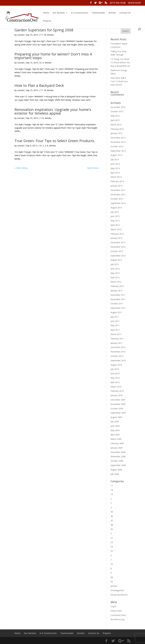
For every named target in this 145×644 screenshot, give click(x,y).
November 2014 (118, 142)
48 (112, 525)
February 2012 (117, 286)
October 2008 (117, 461)
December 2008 (118, 452)
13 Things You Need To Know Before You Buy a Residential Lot (120, 62)
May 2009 (115, 430)
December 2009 (118, 400)
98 (112, 577)
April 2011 (115, 330)
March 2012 (116, 282)
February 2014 (117, 181)
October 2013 (117, 199)
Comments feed (118, 615)
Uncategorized (117, 590)
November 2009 (118, 404)
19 (40, 146)
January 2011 (117, 343)
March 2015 (116, 125)
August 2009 (116, 417)
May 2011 (115, 325)
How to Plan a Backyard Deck (39, 85)
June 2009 (115, 426)
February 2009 (117, 443)
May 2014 (115, 168)
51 (112, 538)
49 (112, 529)
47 (112, 521)
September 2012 (118, 256)
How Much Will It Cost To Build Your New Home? (119, 81)
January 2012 (117, 291)
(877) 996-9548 (118, 3)
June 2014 (115, 164)
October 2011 (117, 304)
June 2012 (115, 269)
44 (112, 512)
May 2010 (115, 378)
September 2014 (118, 151)
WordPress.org (117, 619)
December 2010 (118, 347)
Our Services (59, 13)
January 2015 (117, 133)
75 (112, 564)
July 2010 (115, 369)
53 (112, 542)
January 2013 (117, 238)
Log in (113, 606)
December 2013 (118, 190)
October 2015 (117, 111)
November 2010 (118, 352)
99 (112, 582)
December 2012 (118, 242)
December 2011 (118, 295)
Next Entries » (94, 168)
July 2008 (115, 474)
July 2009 (115, 422)
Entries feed (116, 611)
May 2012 (115, 273)
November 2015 (118, 107)
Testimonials (98, 13)
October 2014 (117, 146)
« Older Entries (21, 168)
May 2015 (115, 116)
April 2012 (115, 277)
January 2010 (117, 395)
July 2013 (115, 212)
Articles (112, 13)
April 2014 (115, 173)
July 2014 (115, 159)
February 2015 (117, 129)
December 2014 (118, 138)
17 (41, 35)
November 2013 (118, 195)
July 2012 (115, 264)
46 (112, 516)
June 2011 (115, 321)
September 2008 (118, 465)
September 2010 (118, 360)
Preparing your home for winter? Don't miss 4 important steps (53, 56)
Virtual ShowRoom (119, 595)
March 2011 (116, 334)
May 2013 (115, 221)
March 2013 (116, 229)
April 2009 (115, 435)
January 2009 (117, 448)
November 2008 (118, 456)
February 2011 (117, 339)
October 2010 (117, 356)
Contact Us (125, 13)
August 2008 (116, 470)
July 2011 (115, 317)
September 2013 (118, 203)
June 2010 (115, 373)
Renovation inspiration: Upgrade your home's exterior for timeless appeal (53, 111)
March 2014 (116, 177)
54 (112, 547)
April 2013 (115, 225)
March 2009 (116, 439)
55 (112, 551)
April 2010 (115, 382)
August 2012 (116, 260)
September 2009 (118, 413)
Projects (47, 21)
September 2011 (118, 308)
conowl (20, 35)
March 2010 (116, 387)
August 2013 (116, 208)
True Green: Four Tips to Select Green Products (54, 141)
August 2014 (116, 155)
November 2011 (118, 299)
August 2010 (116, 365)
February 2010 (117, 391)
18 (45, 35)
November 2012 (118, 247)
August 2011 (116, 312)
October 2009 (117, 409)
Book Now (134, 3)
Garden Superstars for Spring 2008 (44, 30)
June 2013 (115, 216)
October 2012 (117, 251)
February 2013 (117, 234)
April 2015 (115, 120)
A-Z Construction (80, 13)
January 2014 (117, 186)
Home (46, 13)
